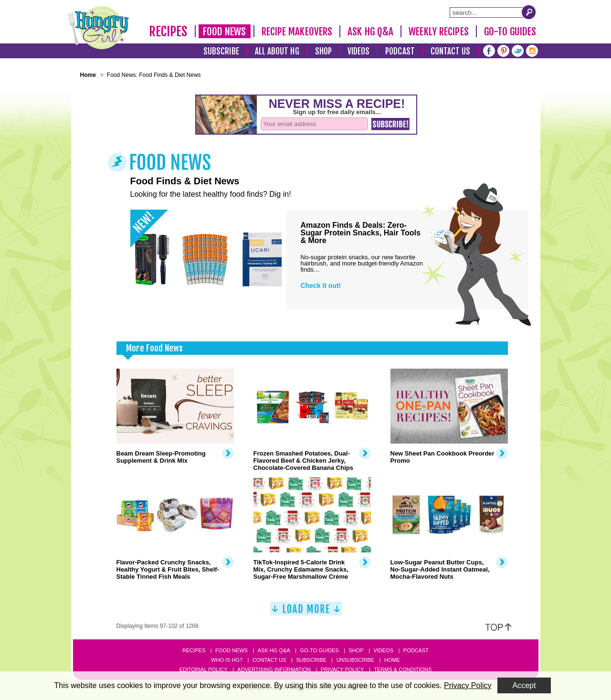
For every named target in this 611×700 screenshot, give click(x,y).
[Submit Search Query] (529, 12)
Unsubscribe (355, 660)
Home (392, 660)
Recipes (168, 32)
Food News (225, 32)
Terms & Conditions (403, 669)
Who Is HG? (227, 660)
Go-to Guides (319, 650)
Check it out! (321, 286)
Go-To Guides (510, 32)
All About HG (277, 51)
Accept (524, 685)
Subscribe (221, 51)
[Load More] (306, 612)
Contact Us (451, 51)
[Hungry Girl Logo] (98, 28)
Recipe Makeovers (297, 32)
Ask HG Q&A (370, 32)
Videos (359, 51)
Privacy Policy (342, 669)
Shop (323, 51)
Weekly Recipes (438, 32)
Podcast (400, 51)
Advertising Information (274, 669)
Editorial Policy (204, 669)
